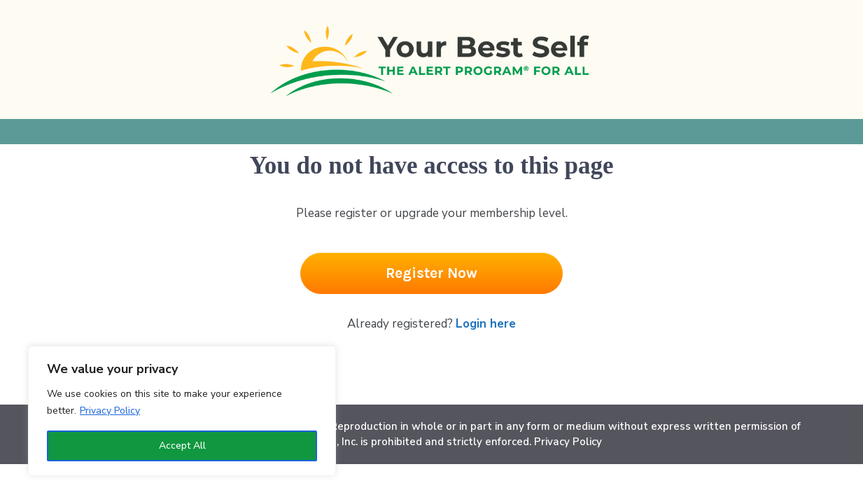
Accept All (182, 446)
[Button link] (431, 273)
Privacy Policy (110, 411)
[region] (182, 411)
